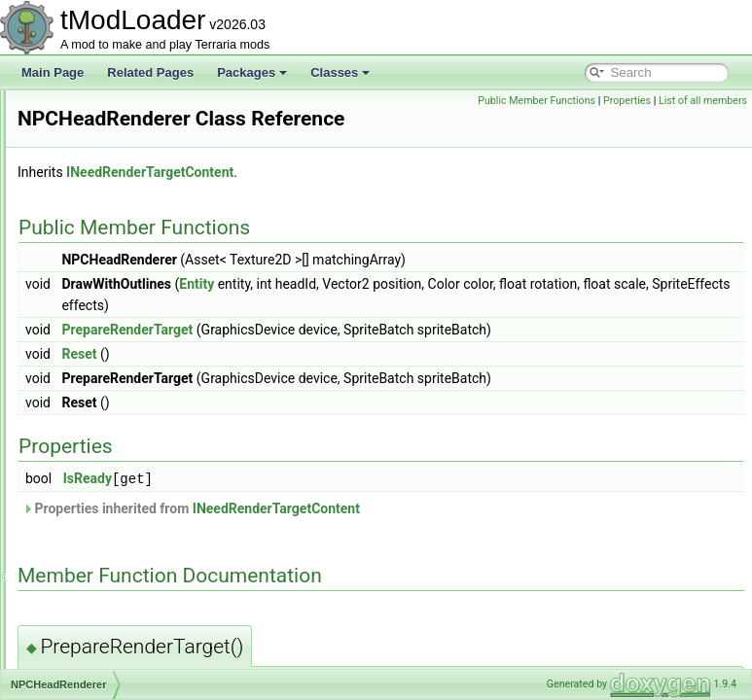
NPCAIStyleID (101, 218)
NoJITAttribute (101, 154)
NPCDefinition (101, 261)
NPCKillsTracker (107, 496)
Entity (440, 311)
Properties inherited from (434, 535)
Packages (252, 72)
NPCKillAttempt (105, 432)
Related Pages (150, 72)
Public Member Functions (628, 101)
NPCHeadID (96, 346)
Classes (340, 72)
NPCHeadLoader (108, 367)
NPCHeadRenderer (115, 389)
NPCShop (90, 624)
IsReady (331, 506)
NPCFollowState (107, 282)
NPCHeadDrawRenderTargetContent (160, 325)
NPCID (82, 410)
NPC (76, 175)
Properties (718, 101)
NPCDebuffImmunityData (130, 239)
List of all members (703, 122)
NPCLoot (88, 539)
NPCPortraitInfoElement (126, 581)
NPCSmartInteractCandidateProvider (160, 667)
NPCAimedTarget (109, 196)
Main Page (53, 72)
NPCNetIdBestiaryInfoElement (143, 560)
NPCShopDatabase (115, 646)
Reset (322, 381)
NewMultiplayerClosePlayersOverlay (159, 111)
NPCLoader (95, 517)
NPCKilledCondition (115, 474)
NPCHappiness (104, 303)
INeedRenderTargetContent (393, 199)
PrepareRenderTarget (370, 357)
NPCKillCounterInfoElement (136, 453)
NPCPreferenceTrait (117, 603)
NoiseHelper (96, 132)
